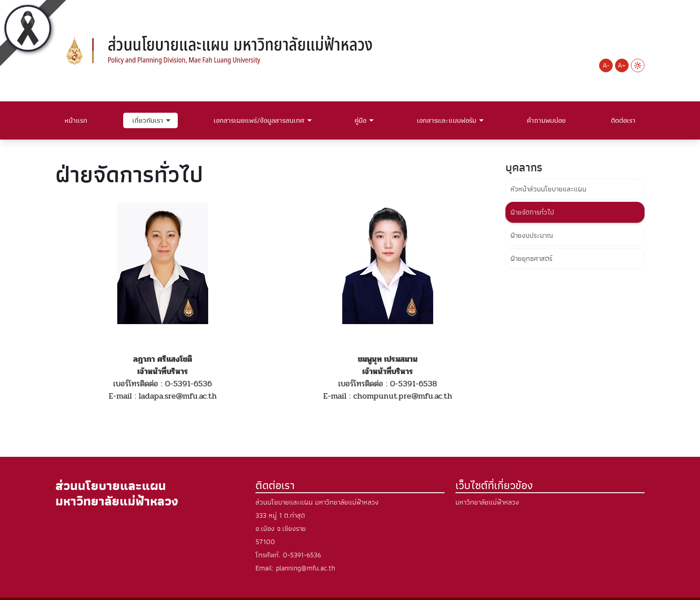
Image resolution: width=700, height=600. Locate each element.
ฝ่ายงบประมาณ (532, 235)
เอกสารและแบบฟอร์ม (447, 120)
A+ (622, 65)
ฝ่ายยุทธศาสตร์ (531, 259)
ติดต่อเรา (623, 120)
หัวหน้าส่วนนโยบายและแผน (548, 189)
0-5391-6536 (302, 555)
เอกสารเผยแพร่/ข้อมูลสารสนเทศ (259, 120)
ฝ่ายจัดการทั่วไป (532, 212)
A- (606, 65)
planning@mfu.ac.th (305, 568)
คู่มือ (360, 120)
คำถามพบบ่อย (546, 120)
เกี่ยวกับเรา (148, 120)
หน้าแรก (76, 120)
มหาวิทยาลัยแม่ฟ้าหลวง (487, 502)
